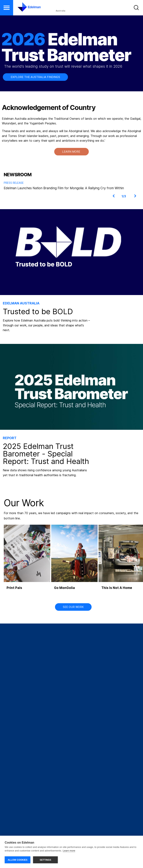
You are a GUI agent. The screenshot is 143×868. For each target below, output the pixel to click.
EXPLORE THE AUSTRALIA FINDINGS (35, 77)
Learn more (69, 851)
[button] (7, 8)
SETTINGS (45, 860)
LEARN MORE (71, 152)
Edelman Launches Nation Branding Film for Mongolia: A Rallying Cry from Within (64, 188)
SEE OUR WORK (73, 607)
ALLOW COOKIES (18, 860)
